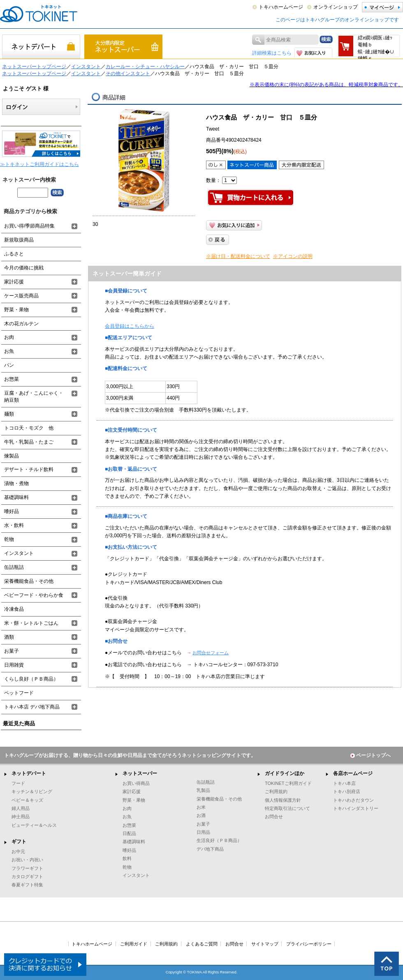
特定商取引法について (287, 808)
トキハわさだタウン (353, 800)
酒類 (9, 637)
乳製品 (203, 790)
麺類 (9, 414)
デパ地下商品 (210, 849)
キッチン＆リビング (32, 791)
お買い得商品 (136, 783)
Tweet (213, 129)
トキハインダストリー (356, 808)
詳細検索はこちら (272, 53)
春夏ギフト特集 (27, 885)
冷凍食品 (14, 609)
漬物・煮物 (16, 483)
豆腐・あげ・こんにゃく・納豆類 (34, 397)
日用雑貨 (14, 665)
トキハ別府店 (347, 791)
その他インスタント (128, 74)
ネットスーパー (140, 773)
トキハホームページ (281, 7)
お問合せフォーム (211, 653)
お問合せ (274, 817)
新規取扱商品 (19, 240)
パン (9, 365)
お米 (201, 807)
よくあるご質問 (202, 944)
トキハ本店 (344, 783)
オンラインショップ (336, 7)
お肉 (9, 337)
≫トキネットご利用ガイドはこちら (39, 164)
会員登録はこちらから (130, 326)
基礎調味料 (16, 497)
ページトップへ (371, 755)
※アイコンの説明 (293, 256)
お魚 (9, 351)
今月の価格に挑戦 (24, 268)
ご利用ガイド (134, 944)
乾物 (9, 539)
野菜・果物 (16, 310)
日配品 (129, 833)
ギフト (19, 842)
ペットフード (19, 693)
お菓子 (12, 651)
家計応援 (14, 282)
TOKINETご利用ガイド (288, 783)
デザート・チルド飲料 (29, 469)
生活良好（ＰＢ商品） (219, 840)
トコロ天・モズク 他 (29, 428)
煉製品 (12, 456)
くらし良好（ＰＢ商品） (31, 679)
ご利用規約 (276, 791)
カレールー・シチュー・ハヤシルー (145, 67)
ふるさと (14, 254)
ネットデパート (29, 773)
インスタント (86, 67)
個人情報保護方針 (283, 800)
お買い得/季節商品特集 (29, 226)
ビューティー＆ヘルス (34, 825)
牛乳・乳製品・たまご (29, 442)
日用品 (203, 832)
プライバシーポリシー (309, 944)
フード (18, 783)
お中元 (18, 851)
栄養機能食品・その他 (29, 581)
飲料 (127, 858)
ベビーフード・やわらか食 (34, 595)
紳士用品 (21, 817)
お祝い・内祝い (27, 860)
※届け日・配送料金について (238, 256)
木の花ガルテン (21, 324)
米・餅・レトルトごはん (31, 623)
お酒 (201, 815)
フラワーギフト (27, 868)
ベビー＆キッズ (27, 800)
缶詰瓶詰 (14, 567)
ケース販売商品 (21, 296)
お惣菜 (12, 379)
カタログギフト (27, 876)
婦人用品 (21, 808)
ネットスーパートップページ (34, 67)
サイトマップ (265, 944)
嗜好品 (12, 511)
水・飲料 (14, 525)
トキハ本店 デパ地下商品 (32, 707)
